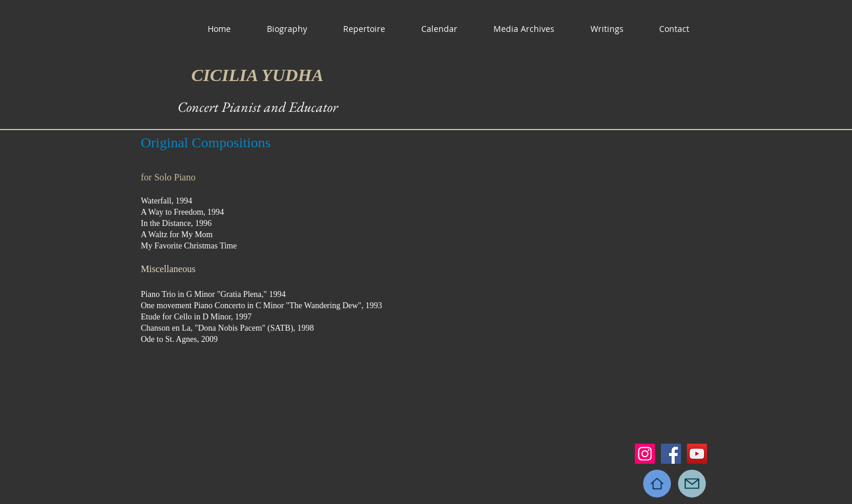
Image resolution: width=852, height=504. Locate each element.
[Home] (657, 484)
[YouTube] (697, 454)
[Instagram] (645, 454)
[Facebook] (671, 454)
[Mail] (692, 484)
